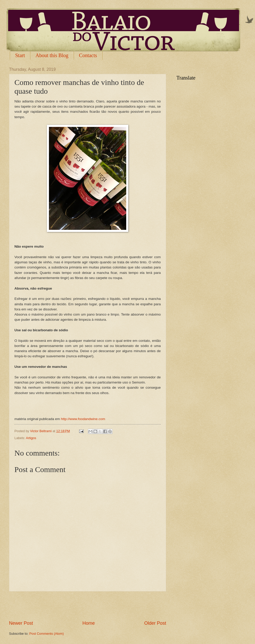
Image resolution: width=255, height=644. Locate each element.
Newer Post (21, 623)
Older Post (155, 623)
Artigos (31, 438)
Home (89, 623)
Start (20, 55)
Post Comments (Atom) (47, 634)
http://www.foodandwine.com (83, 419)
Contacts (88, 55)
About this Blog (52, 55)
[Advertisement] (88, 606)
